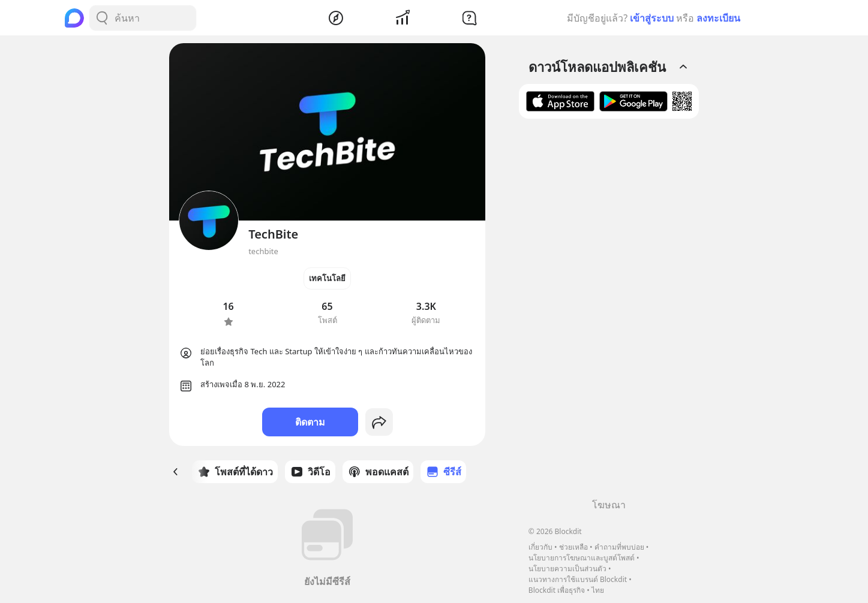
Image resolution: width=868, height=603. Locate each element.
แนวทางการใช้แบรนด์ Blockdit (578, 579)
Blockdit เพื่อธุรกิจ (557, 590)
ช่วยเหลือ (573, 547)
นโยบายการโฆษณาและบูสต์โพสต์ (582, 558)
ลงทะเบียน (718, 18)
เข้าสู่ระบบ (652, 18)
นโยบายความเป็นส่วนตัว (567, 569)
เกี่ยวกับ (540, 547)
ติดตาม (310, 422)
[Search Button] (102, 18)
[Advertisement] (609, 313)
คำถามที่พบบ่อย (619, 547)
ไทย (598, 590)
